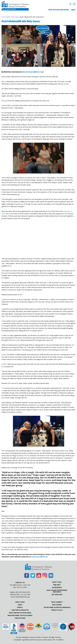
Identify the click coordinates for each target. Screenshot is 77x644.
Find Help (57, 585)
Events (20, 607)
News (20, 605)
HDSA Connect (57, 602)
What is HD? (57, 582)
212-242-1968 (25, 595)
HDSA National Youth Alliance (20, 615)
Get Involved (57, 595)
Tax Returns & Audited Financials (57, 607)
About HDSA (20, 602)
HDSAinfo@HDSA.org (22, 597)
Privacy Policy (57, 610)
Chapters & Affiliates (20, 610)
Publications (20, 618)
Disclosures (57, 605)
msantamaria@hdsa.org (33, 72)
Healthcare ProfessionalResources (57, 591)
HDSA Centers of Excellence (20, 613)
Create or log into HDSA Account (58, 10)
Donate (73, 10)
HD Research (57, 587)
